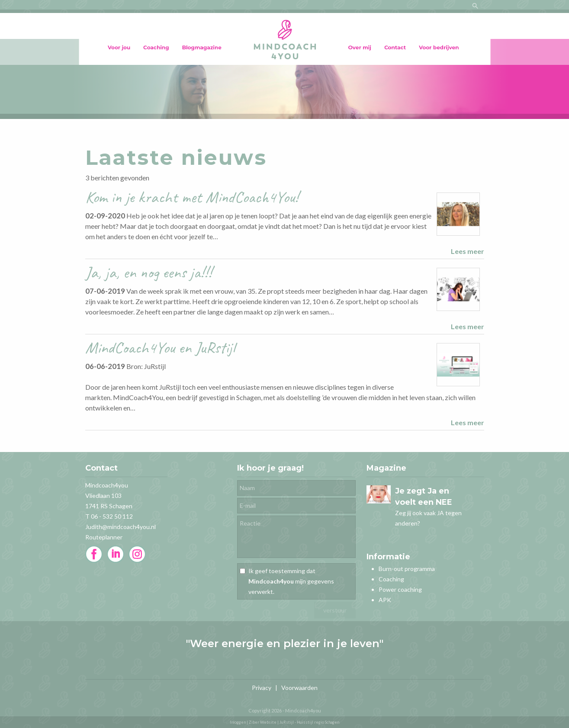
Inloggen (238, 722)
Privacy (262, 688)
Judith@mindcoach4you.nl (121, 527)
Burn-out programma (407, 569)
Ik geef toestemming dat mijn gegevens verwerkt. (291, 581)
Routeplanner (104, 537)
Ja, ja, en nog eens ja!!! (149, 272)
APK (385, 600)
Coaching (391, 579)
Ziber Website (263, 722)
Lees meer (468, 251)
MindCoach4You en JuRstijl (160, 348)
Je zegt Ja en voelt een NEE (424, 497)
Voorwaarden (299, 688)
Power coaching (400, 589)
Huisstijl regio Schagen (318, 722)
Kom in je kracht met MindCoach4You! (192, 197)
